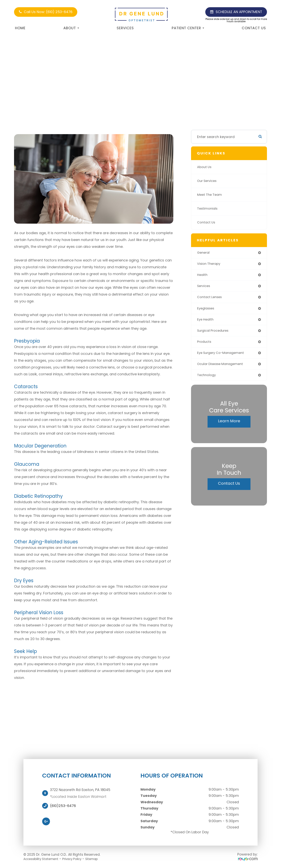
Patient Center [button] (188, 28)
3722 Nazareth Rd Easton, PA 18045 (80, 790)
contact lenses (211, 299)
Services (125, 28)
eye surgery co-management (223, 356)
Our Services (208, 181)
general (204, 253)
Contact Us (254, 28)
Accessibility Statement (43, 859)
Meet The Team (211, 195)
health (203, 276)
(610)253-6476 (63, 806)
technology (207, 379)
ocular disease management (222, 368)
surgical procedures (215, 333)
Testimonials (208, 209)
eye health (206, 322)
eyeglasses (207, 310)
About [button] (71, 28)
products (205, 345)
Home (20, 28)
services (204, 287)
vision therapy (210, 264)
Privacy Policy (79, 859)
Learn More (229, 425)
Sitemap (101, 859)
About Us (205, 167)
